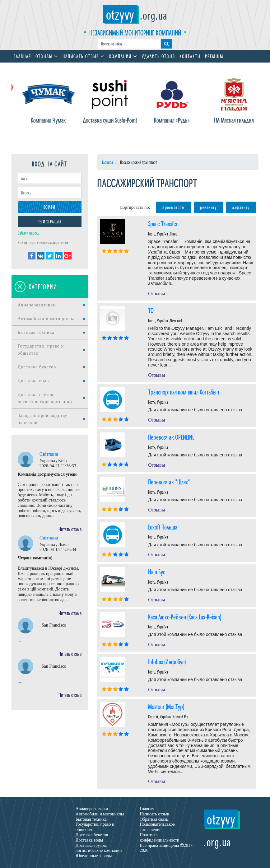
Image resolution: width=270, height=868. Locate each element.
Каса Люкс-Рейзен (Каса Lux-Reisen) (185, 616)
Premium (214, 56)
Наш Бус (157, 571)
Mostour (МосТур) (166, 706)
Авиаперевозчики (37, 305)
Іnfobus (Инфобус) (167, 661)
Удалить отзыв (158, 56)
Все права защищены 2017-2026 (167, 848)
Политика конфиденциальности (159, 838)
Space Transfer (163, 223)
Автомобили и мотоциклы (46, 319)
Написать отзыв (84, 56)
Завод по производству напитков (43, 419)
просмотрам (173, 207)
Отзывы (47, 56)
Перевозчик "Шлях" (169, 481)
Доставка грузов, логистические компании (45, 398)
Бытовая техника (36, 332)
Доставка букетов (37, 367)
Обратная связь (154, 819)
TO (151, 310)
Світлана (49, 454)
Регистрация (50, 221)
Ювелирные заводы (94, 856)
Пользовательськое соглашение (157, 827)
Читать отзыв (70, 529)
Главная (22, 56)
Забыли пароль (28, 233)
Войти (50, 207)
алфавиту (241, 207)
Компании (123, 56)
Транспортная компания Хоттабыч (184, 392)
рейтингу (208, 207)
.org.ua (135, 15)
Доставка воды (34, 381)
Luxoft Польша (163, 527)
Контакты (190, 56)
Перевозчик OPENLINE (171, 437)
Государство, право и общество (41, 350)
